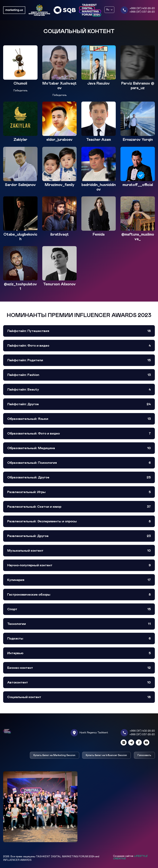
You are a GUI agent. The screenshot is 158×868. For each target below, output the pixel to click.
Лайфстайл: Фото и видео (79, 346)
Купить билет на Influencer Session (107, 755)
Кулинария (79, 580)
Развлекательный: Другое (79, 536)
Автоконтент (79, 682)
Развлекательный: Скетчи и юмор (79, 507)
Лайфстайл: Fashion (79, 375)
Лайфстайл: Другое (79, 404)
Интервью (79, 653)
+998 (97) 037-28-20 (142, 12)
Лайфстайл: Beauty (79, 390)
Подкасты (79, 638)
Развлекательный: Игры (79, 492)
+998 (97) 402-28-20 (142, 8)
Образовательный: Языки (79, 419)
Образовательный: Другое (79, 477)
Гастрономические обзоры (79, 595)
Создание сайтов (130, 857)
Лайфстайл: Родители (79, 360)
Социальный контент (79, 697)
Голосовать (144, 755)
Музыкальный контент (79, 551)
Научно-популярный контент (79, 565)
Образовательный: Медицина (79, 448)
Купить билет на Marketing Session (54, 755)
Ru (108, 10)
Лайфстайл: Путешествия (79, 331)
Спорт (79, 609)
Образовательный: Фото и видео (79, 433)
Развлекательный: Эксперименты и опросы (79, 521)
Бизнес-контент (79, 668)
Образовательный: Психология (79, 463)
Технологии (79, 624)
